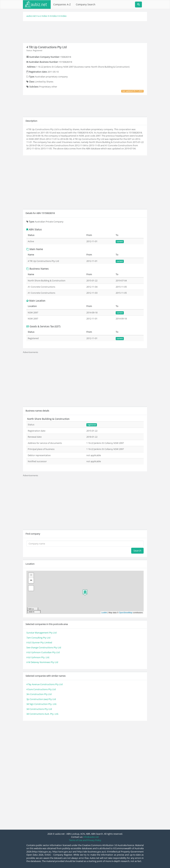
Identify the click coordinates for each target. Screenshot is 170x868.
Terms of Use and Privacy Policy (85, 840)
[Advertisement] (86, 31)
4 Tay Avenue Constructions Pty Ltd (44, 684)
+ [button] (31, 575)
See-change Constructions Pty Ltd (44, 647)
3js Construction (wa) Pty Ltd (41, 699)
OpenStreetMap (126, 613)
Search (137, 551)
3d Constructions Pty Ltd (39, 709)
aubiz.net (31, 16)
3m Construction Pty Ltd (39, 694)
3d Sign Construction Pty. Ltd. (42, 704)
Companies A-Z (62, 4)
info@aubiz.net (91, 837)
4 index (53, 16)
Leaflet (104, 613)
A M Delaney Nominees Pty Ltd (42, 662)
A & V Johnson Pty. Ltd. (38, 657)
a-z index (43, 16)
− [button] (31, 581)
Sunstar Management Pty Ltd (41, 633)
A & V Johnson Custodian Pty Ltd (43, 652)
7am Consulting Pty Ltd (38, 638)
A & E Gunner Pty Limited (39, 642)
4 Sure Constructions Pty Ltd (41, 689)
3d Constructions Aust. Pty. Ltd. (42, 714)
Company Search (86, 4)
